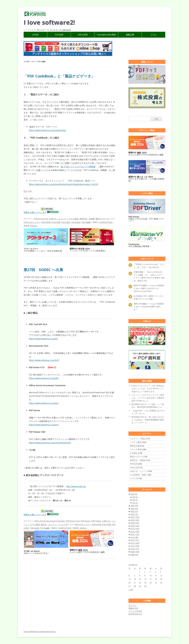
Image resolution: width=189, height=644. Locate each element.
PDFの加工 (66, 222)
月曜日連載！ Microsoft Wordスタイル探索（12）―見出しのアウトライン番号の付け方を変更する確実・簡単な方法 (149, 276)
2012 (135, 543)
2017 (135, 529)
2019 (135, 523)
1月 (135, 503)
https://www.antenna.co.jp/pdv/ (44, 378)
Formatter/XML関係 (106, 35)
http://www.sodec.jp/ (76, 486)
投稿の (133, 608)
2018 (135, 526)
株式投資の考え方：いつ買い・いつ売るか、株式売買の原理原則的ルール (148, 406)
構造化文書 (135, 446)
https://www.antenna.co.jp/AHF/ (44, 360)
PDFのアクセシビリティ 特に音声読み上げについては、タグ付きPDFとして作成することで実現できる (148, 389)
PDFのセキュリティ (32, 222)
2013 (135, 540)
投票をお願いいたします (35, 212)
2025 (134, 506)
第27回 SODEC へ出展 (43, 270)
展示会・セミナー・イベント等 (54, 524)
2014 (134, 537)
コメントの (135, 611)
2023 (134, 511)
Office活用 (83, 35)
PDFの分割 (56, 222)
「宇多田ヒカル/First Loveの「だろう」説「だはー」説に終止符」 (149, 266)
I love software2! (49, 22)
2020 (135, 520)
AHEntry (34, 226)
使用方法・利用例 (87, 219)
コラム (154, 35)
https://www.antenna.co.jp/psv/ (44, 425)
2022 (134, 514)
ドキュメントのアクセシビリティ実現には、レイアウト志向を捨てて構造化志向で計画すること (148, 398)
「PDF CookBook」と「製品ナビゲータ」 (59, 76)
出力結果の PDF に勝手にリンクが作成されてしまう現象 (148, 298)
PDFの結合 (76, 222)
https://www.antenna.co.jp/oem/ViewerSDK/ (50, 443)
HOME (35, 35)
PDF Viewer (96, 521)
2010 (135, 549)
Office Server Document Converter (50, 521)
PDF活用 (59, 35)
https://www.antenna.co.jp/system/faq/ (48, 130)
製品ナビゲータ (102, 219)
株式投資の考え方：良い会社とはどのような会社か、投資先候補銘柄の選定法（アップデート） (148, 420)
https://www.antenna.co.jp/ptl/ (43, 339)
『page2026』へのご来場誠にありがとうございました (148, 412)
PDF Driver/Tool (41, 219)
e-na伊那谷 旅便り (139, 475)
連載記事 (130, 35)
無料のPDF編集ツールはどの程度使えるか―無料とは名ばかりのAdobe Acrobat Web (149, 288)
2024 (134, 509)
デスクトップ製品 (138, 439)
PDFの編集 (86, 222)
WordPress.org (135, 614)
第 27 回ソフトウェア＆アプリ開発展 (78, 167)
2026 (134, 494)
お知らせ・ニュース (58, 219)
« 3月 (131, 590)
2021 (135, 517)
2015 (135, 534)
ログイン (132, 605)
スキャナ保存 (136, 449)
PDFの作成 (46, 222)
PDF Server (86, 521)
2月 (135, 500)
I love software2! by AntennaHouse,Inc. (40, 632)
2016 (135, 532)
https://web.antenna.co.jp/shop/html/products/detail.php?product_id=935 (63, 184)
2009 (135, 552)
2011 (135, 546)
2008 (134, 555)
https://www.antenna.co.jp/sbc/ (44, 403)
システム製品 (73, 219)
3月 (135, 497)
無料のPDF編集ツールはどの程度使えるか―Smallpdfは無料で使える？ (149, 307)
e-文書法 (134, 453)
